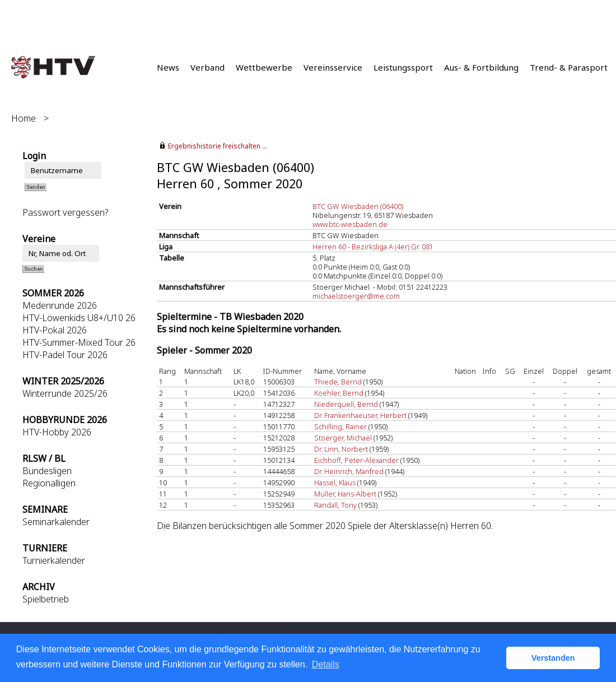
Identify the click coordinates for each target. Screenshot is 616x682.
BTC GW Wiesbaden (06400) (358, 206)
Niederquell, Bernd (346, 404)
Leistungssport (403, 67)
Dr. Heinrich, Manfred (349, 471)
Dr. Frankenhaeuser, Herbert (360, 415)
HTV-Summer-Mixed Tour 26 (79, 342)
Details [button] (326, 664)
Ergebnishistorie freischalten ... (218, 146)
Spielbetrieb (46, 599)
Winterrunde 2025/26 (65, 393)
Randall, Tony (335, 505)
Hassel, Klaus (335, 482)
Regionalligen (49, 483)
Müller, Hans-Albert (345, 494)
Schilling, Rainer (340, 426)
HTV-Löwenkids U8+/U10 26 (79, 318)
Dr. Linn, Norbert (341, 449)
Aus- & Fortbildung (481, 67)
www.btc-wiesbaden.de (350, 224)
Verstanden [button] (553, 658)
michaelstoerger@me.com (356, 296)
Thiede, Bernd (338, 382)
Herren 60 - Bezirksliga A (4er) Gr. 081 (373, 247)
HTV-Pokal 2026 (55, 330)
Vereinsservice (333, 67)
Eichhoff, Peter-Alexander (356, 460)
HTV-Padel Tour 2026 (65, 355)
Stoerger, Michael (343, 438)
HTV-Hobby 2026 (57, 432)
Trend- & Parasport (569, 67)
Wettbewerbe (264, 67)
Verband (207, 67)
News (168, 67)
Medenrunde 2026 (60, 305)
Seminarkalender (56, 522)
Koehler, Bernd (339, 393)
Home (24, 118)
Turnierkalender (54, 560)
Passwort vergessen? (65, 212)
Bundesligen (47, 471)
